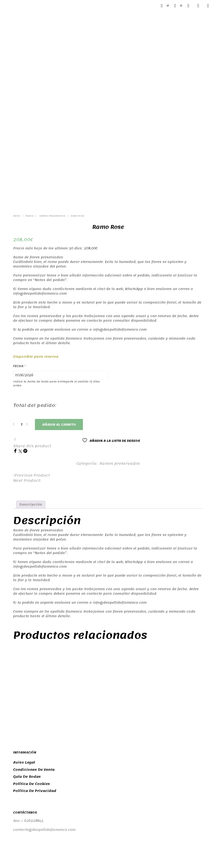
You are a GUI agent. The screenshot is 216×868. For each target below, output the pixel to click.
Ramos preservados (52, 153)
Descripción (31, 441)
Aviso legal (24, 699)
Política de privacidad (35, 728)
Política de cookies (32, 721)
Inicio (17, 153)
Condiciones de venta (34, 706)
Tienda (29, 153)
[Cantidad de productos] (21, 361)
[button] (165, 6)
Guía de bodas (27, 713)
